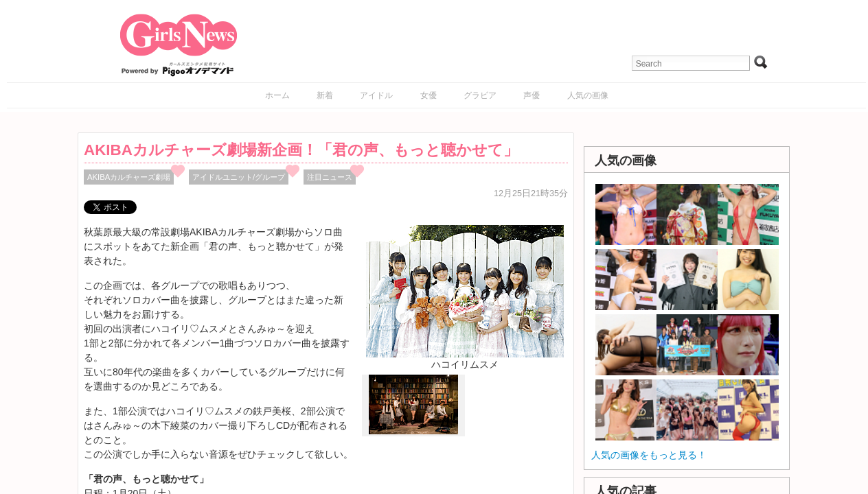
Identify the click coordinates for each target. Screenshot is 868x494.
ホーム (277, 95)
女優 (429, 95)
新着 (325, 95)
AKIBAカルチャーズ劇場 (129, 177)
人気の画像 (588, 95)
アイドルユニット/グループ (239, 177)
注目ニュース (330, 177)
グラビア (480, 95)
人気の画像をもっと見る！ (649, 455)
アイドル (376, 95)
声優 (532, 95)
